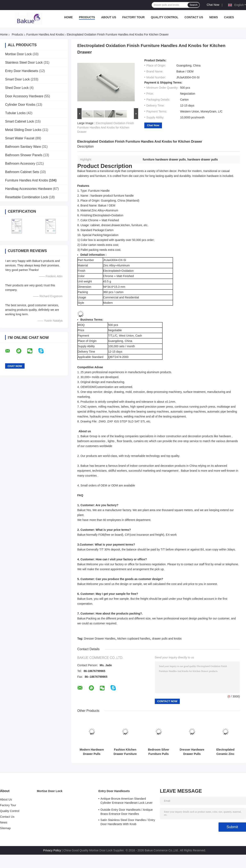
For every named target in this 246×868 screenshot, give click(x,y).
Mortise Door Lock (18, 54)
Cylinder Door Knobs (20, 105)
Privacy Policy (52, 850)
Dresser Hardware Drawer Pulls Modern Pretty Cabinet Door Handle (192, 752)
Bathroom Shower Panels (24, 155)
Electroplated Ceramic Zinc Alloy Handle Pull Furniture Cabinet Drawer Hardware (225, 752)
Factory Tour (134, 17)
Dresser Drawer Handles (100, 639)
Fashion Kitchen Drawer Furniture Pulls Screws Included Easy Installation (125, 752)
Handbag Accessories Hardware (29, 189)
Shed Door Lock (17, 88)
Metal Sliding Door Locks (23, 130)
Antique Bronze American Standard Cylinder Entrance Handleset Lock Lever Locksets (126, 801)
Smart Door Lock (17, 79)
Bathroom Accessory (20, 163)
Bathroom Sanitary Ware (23, 147)
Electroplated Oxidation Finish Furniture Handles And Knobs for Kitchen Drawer (106, 127)
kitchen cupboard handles (134, 639)
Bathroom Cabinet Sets (22, 172)
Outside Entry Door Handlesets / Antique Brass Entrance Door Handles (127, 812)
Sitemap (5, 828)
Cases (229, 17)
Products (87, 17)
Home (68, 17)
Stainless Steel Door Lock (24, 62)
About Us (109, 17)
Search (194, 5)
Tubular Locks (15, 113)
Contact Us (194, 17)
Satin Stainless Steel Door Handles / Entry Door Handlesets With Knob (128, 822)
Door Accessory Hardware (24, 96)
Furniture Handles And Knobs (45, 34)
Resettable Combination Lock (27, 197)
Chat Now (213, 5)
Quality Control (165, 17)
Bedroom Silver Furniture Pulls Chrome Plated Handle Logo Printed (159, 752)
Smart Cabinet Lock (20, 121)
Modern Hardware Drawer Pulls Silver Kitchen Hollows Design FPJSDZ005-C (92, 752)
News (214, 17)
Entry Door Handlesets (22, 71)
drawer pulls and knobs (167, 639)
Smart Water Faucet (20, 138)
